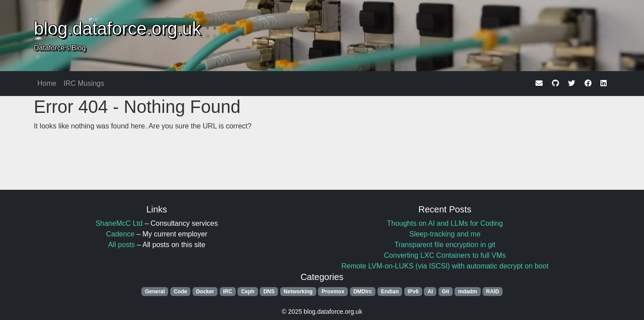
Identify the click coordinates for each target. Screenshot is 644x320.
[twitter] (572, 83)
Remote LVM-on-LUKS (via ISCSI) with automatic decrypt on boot (445, 266)
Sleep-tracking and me (445, 234)
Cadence (120, 234)
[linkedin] (604, 83)
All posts (121, 245)
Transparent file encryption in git (445, 245)
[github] (555, 83)
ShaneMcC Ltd (119, 223)
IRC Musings (84, 83)
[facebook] (588, 83)
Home (47, 83)
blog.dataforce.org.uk (117, 28)
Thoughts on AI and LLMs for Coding (445, 223)
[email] (539, 83)
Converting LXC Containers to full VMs (445, 255)
